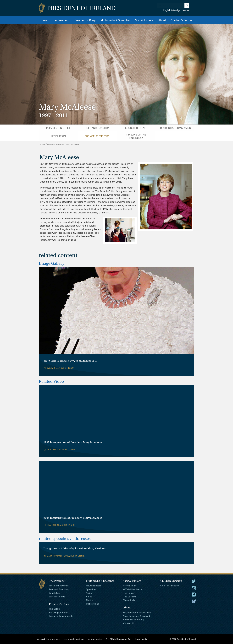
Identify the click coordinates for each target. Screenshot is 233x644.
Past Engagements (58, 612)
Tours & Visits (130, 600)
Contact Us (129, 623)
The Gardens (130, 596)
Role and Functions (59, 589)
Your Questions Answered (137, 616)
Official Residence (133, 589)
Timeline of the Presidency (136, 136)
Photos (90, 600)
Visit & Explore (144, 20)
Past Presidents (57, 596)
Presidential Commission (175, 128)
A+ (188, 10)
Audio (89, 593)
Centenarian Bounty (134, 620)
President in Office (58, 128)
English (167, 10)
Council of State (136, 128)
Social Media (141, 639)
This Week (54, 609)
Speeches (91, 589)
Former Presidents (97, 136)
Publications (92, 604)
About (162, 20)
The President (61, 20)
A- (184, 10)
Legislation (58, 136)
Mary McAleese (73, 144)
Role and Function (97, 128)
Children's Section (182, 20)
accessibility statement (49, 639)
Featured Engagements (61, 616)
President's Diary (85, 20)
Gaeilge (176, 10)
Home (43, 20)
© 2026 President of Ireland (183, 639)
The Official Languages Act (119, 639)
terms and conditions (74, 639)
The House (129, 593)
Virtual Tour (130, 586)
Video (89, 596)
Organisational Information (137, 612)
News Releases (94, 586)
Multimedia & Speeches (115, 20)
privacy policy (95, 639)
